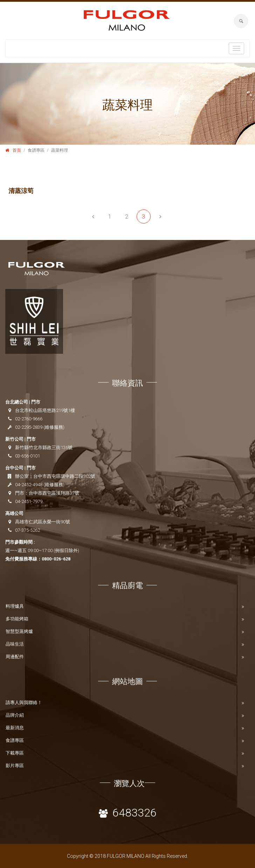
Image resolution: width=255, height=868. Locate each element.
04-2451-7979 (29, 501)
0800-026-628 (56, 559)
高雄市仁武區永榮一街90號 (43, 522)
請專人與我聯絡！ (24, 702)
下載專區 (15, 753)
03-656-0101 (27, 456)
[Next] (160, 216)
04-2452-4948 (29, 485)
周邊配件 (15, 657)
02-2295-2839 (29, 427)
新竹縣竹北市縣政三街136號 (44, 447)
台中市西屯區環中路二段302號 (64, 476)
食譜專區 (15, 740)
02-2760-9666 (29, 419)
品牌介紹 (15, 715)
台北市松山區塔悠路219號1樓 (45, 410)
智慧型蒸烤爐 (19, 631)
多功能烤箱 (17, 619)
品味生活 (15, 644)
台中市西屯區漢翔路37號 (54, 493)
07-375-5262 (27, 530)
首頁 (17, 150)
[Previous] (93, 216)
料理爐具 (15, 606)
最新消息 (15, 728)
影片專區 (15, 766)
